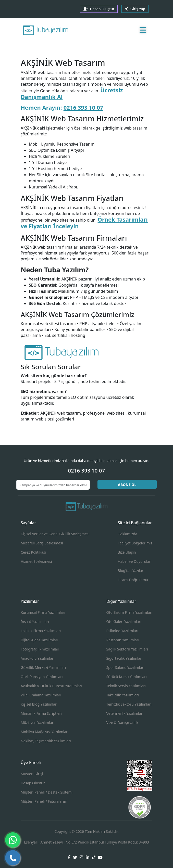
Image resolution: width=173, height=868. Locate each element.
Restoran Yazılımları (123, 640)
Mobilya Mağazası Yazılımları (45, 732)
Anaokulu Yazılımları (38, 658)
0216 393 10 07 (83, 107)
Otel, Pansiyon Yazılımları (42, 677)
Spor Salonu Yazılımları (125, 667)
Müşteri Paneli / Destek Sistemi (47, 792)
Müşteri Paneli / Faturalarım (44, 801)
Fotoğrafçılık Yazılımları (40, 649)
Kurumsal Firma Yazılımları (43, 612)
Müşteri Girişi (32, 774)
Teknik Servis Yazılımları (126, 686)
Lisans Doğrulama (133, 580)
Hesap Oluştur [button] (99, 9)
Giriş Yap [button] (135, 9)
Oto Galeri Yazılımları (124, 622)
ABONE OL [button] (127, 485)
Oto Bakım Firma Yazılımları (129, 612)
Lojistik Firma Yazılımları (41, 631)
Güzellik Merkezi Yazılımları (43, 667)
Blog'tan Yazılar (131, 571)
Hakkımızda (127, 534)
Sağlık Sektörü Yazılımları (127, 649)
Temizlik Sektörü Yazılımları (129, 704)
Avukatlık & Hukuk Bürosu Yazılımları (51, 686)
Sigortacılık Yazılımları (124, 658)
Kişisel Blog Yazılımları (39, 704)
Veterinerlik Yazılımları (125, 713)
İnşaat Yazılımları (35, 622)
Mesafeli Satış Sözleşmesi (42, 543)
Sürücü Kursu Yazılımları (126, 677)
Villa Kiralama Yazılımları (41, 695)
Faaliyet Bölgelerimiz (135, 543)
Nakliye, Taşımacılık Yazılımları (46, 741)
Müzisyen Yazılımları (38, 723)
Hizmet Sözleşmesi (36, 561)
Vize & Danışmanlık (122, 723)
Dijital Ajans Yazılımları (39, 640)
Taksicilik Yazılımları (122, 695)
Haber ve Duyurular (134, 561)
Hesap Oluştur (33, 783)
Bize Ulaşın (127, 552)
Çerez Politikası (33, 552)
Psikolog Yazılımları (122, 631)
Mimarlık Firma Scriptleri (41, 713)
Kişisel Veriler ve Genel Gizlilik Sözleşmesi (55, 534)
